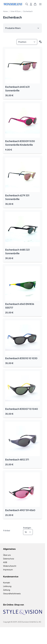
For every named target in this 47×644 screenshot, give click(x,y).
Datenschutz (9, 559)
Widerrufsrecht (10, 566)
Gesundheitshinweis (12, 593)
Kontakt (7, 583)
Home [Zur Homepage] (5, 11)
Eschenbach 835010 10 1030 (21, 358)
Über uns (7, 555)
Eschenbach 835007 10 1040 (22, 409)
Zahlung (7, 590)
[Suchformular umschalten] (27, 4)
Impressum (8, 570)
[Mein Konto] (31, 4)
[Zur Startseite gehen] (13, 4)
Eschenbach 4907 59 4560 (20, 510)
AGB (5, 562)
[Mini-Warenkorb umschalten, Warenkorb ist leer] (35, 4)
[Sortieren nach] (27, 42)
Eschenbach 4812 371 (17, 459)
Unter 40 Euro (16, 11)
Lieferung (7, 586)
